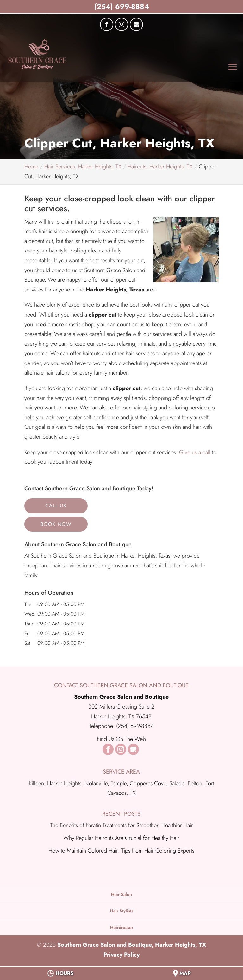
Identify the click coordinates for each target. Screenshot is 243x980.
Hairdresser (122, 927)
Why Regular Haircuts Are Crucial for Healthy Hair (121, 838)
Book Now (56, 524)
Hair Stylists (121, 911)
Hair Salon (121, 894)
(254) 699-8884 (122, 6)
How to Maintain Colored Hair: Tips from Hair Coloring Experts (121, 851)
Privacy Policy (121, 955)
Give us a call (195, 452)
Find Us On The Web (121, 739)
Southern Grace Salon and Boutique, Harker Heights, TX (132, 945)
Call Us (56, 506)
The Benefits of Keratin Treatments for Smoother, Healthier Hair (121, 825)
